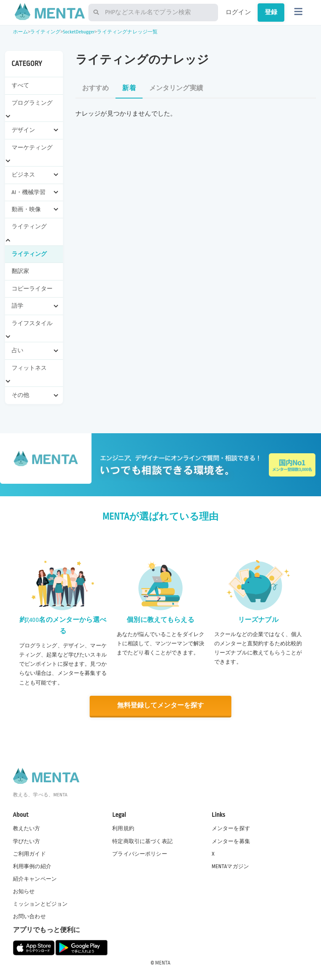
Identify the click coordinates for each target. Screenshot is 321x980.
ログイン (238, 12)
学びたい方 (27, 841)
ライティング (45, 32)
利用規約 (123, 828)
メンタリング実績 (176, 88)
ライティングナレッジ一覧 (127, 32)
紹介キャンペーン (35, 879)
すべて (20, 85)
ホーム (20, 32)
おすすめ (96, 88)
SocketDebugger (79, 32)
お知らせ (24, 891)
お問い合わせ (29, 917)
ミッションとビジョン (40, 904)
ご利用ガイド (29, 854)
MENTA (163, 963)
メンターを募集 (231, 841)
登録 (271, 12)
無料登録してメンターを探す (160, 706)
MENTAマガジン (230, 866)
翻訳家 (20, 271)
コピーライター (32, 289)
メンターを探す (231, 828)
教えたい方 (27, 828)
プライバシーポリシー (140, 854)
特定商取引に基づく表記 (142, 841)
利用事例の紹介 (32, 866)
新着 (129, 88)
